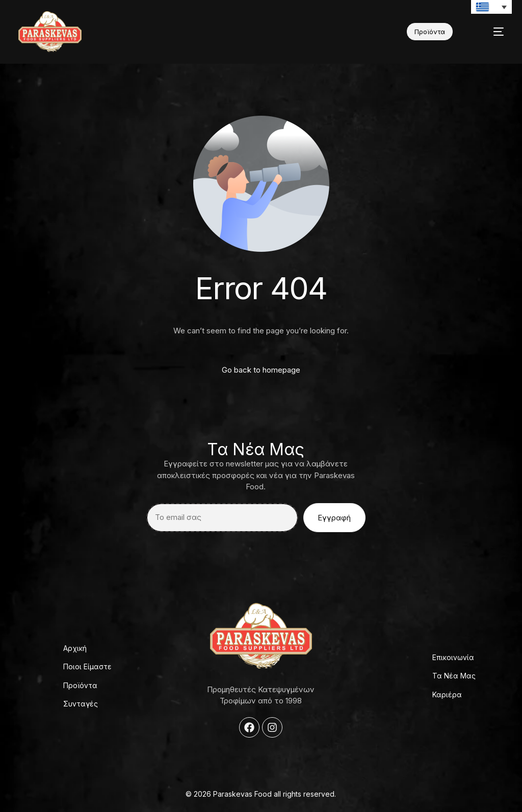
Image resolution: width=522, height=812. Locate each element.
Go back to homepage (261, 370)
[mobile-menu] (489, 32)
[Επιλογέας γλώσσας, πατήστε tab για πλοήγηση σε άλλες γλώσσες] (491, 7)
